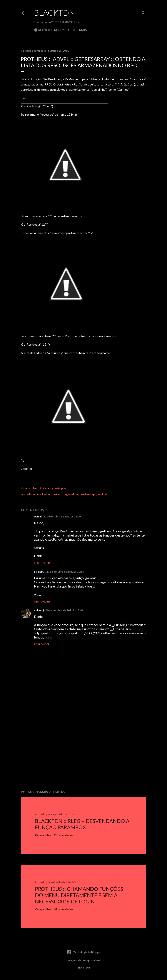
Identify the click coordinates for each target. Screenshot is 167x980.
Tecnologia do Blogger (84, 952)
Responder (42, 563)
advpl (40, 494)
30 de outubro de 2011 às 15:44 (64, 610)
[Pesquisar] (144, 12)
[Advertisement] (83, 749)
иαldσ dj (102, 494)
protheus (85, 494)
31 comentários (64, 909)
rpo (94, 494)
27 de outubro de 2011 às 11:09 (62, 516)
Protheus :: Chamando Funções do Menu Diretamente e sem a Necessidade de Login (79, 895)
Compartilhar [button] (29, 488)
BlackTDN (54, 13)
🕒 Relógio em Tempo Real (55, 30)
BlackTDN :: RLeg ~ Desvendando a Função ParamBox (82, 824)
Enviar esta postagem (53, 488)
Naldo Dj (73, 494)
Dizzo (96, 960)
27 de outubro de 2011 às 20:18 (65, 572)
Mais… (84, 30)
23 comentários (64, 835)
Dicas (47, 494)
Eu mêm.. (39, 572)
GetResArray (59, 494)
